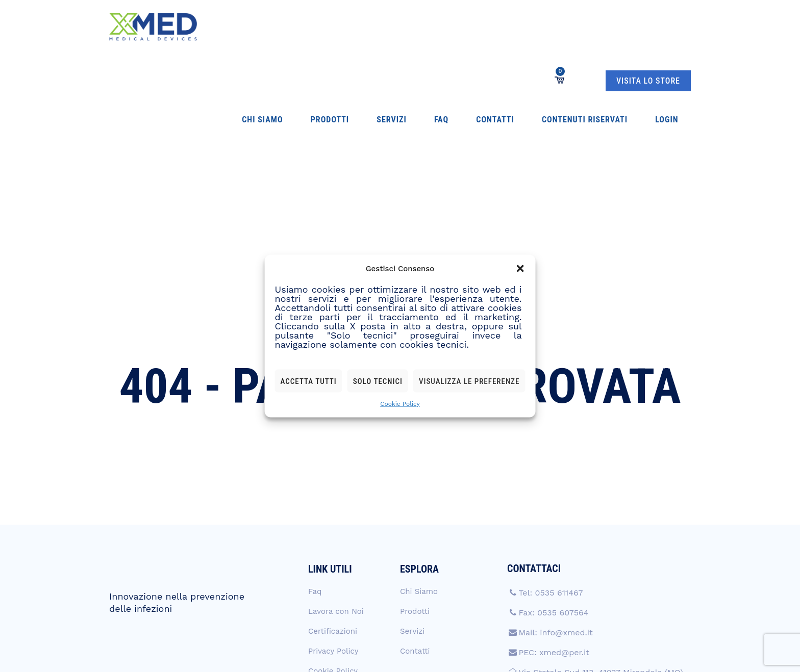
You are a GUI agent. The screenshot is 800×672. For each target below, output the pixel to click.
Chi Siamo (243, 27)
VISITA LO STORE (648, 27)
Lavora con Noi (336, 504)
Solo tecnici (378, 381)
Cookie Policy (400, 404)
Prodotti (291, 27)
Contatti (397, 27)
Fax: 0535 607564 (553, 506)
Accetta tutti (309, 381)
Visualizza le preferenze (469, 381)
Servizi (333, 27)
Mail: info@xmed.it (555, 525)
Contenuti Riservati (466, 27)
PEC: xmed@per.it (554, 545)
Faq (363, 27)
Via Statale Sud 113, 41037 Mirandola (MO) (601, 565)
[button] (520, 269)
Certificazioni (333, 524)
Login (528, 27)
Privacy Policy (333, 544)
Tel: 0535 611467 (551, 486)
